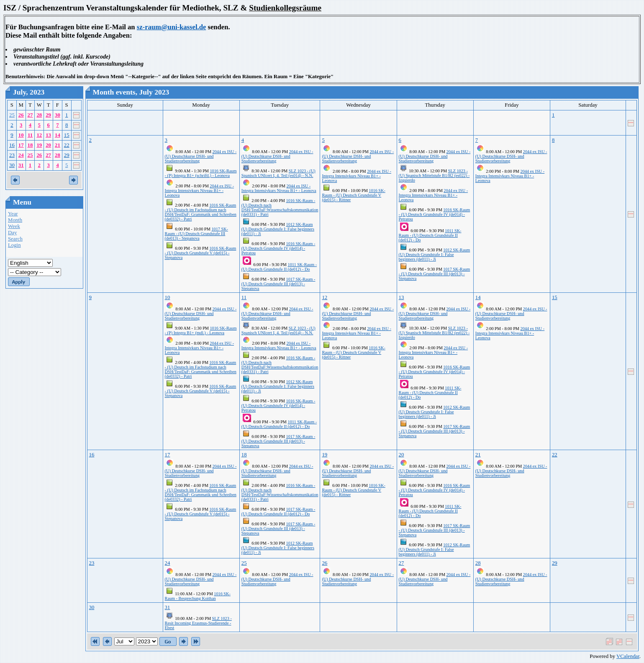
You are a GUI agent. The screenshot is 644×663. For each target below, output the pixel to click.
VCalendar (628, 656)
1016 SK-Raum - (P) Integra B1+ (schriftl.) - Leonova (201, 173)
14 (58, 135)
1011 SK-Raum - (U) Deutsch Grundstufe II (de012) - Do (279, 267)
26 (21, 115)
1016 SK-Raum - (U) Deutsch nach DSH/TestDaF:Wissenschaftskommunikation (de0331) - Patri (280, 207)
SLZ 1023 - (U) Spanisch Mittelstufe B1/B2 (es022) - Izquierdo (434, 175)
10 (21, 135)
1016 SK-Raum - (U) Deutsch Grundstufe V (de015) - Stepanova (201, 253)
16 (12, 145)
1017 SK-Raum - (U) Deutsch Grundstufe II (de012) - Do (278, 512)
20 (48, 145)
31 (21, 165)
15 (67, 135)
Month (15, 220)
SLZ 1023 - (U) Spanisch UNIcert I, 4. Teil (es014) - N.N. (278, 173)
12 (39, 135)
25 (12, 115)
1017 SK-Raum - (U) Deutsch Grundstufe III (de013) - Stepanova (196, 234)
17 (21, 145)
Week (14, 226)
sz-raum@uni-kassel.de (172, 27)
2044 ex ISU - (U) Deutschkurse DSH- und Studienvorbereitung (201, 156)
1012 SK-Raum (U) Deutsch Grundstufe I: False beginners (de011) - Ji (278, 229)
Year (13, 214)
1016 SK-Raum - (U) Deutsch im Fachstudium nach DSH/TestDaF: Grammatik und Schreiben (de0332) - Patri (201, 212)
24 (21, 155)
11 (30, 135)
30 (58, 115)
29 (48, 115)
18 (30, 145)
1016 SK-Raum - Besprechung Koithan (198, 596)
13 (48, 135)
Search (15, 239)
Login (14, 245)
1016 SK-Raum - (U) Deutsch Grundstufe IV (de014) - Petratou (278, 248)
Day (12, 233)
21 (58, 145)
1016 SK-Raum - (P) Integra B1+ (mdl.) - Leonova (201, 330)
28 (39, 115)
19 (39, 145)
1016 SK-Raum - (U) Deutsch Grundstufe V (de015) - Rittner (353, 195)
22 (67, 145)
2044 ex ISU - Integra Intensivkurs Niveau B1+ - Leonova (199, 191)
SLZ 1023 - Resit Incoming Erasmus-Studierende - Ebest (198, 623)
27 (30, 115)
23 (12, 155)
